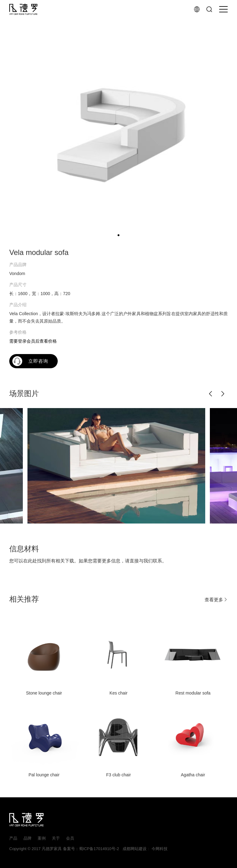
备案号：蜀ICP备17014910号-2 (91, 849)
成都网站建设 (133, 849)
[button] (211, 394)
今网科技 (160, 849)
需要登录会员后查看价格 (33, 341)
